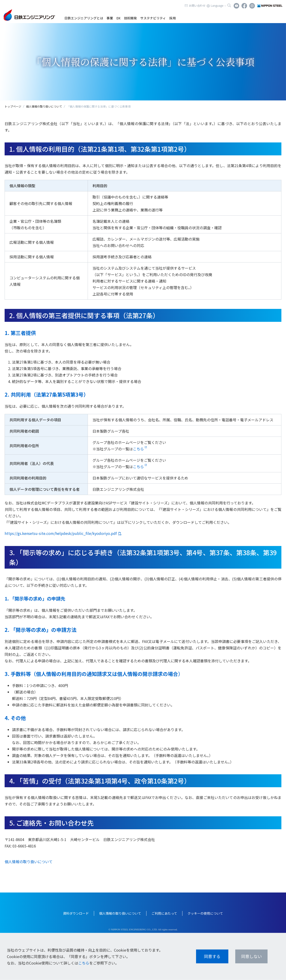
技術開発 (130, 18)
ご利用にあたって (164, 913)
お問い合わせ (197, 5)
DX (118, 18)
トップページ (13, 106)
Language (217, 5)
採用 (173, 18)
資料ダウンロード (76, 913)
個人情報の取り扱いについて (44, 106)
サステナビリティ (153, 18)
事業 (110, 18)
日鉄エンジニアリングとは (84, 18)
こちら (138, 449)
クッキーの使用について (205, 913)
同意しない (251, 956)
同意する (212, 956)
